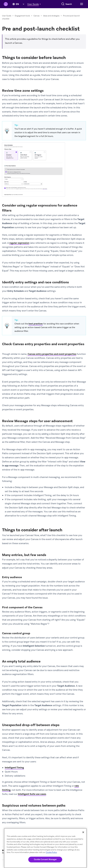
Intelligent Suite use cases (32, 794)
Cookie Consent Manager (45, 859)
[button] (35, 4)
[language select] (20, 4)
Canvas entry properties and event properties (52, 354)
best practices (36, 324)
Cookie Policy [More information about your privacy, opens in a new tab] (51, 852)
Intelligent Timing (14, 768)
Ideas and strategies (51, 16)
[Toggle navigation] (81, 4)
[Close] (83, 832)
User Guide (7, 16)
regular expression (19, 243)
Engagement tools (22, 16)
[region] (45, 848)
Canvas (36, 16)
